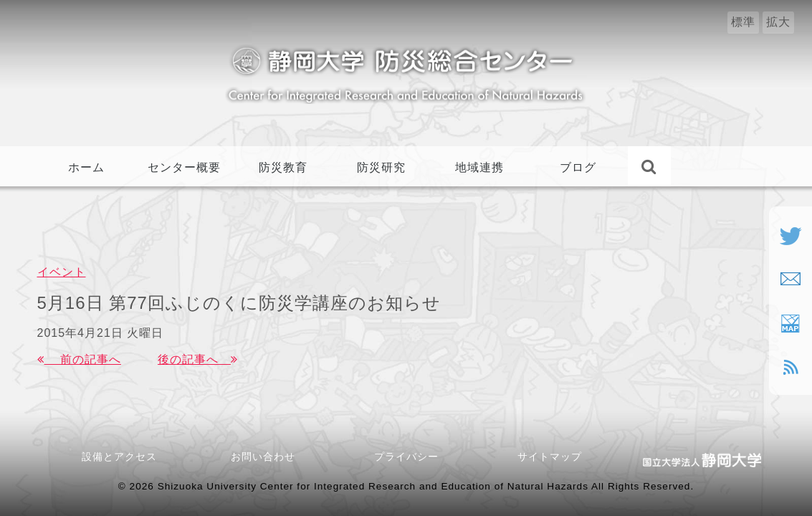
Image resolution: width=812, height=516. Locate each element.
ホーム (86, 167)
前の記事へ (79, 359)
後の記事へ (198, 359)
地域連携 (479, 167)
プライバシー (406, 457)
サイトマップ (550, 457)
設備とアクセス (119, 457)
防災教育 (283, 167)
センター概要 (184, 167)
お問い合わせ (268, 457)
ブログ (578, 167)
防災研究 (381, 167)
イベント (62, 272)
